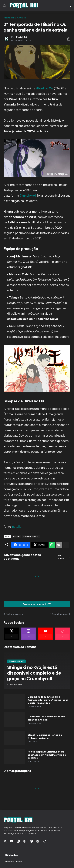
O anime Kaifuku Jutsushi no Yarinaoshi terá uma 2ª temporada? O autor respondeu (48, 700)
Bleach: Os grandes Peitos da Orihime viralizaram (45, 736)
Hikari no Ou (44, 88)
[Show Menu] (5, 5)
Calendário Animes (13, 862)
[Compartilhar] (67, 39)
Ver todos (61, 557)
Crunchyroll (28, 196)
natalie (17, 527)
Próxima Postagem (59, 614)
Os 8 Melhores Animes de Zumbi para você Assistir (46, 718)
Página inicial (10, 18)
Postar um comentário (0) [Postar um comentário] (37, 604)
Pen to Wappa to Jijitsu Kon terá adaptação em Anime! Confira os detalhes (47, 755)
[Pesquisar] (69, 5)
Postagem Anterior (15, 614)
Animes (22, 18)
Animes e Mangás (31, 536)
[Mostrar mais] (66, 545)
